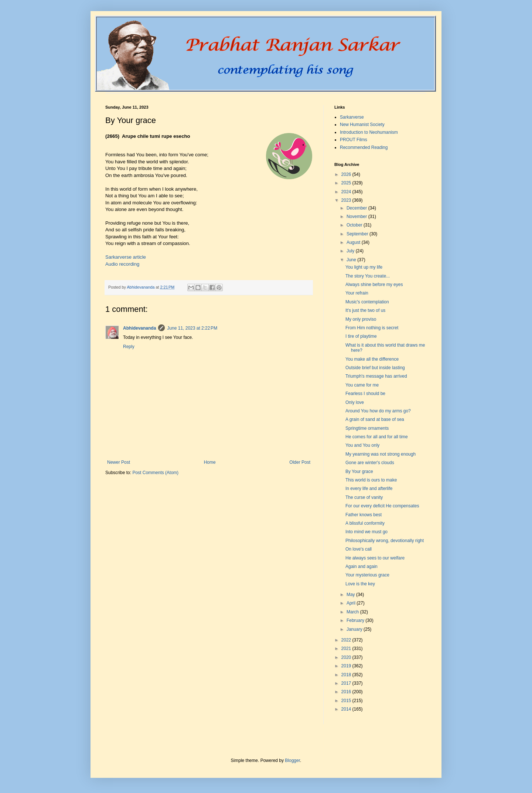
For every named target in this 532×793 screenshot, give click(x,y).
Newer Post (119, 462)
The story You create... (368, 276)
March (353, 612)
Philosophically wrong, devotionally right (385, 541)
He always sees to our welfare (375, 558)
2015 (347, 701)
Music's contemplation (367, 302)
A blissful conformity (365, 523)
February (356, 620)
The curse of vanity (364, 497)
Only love (355, 402)
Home (210, 462)
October (355, 225)
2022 (347, 640)
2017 (347, 683)
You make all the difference (372, 359)
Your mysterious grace (367, 575)
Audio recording (122, 264)
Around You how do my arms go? (378, 411)
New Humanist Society (362, 125)
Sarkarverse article (126, 257)
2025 (347, 183)
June (352, 260)
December (357, 208)
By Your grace (359, 472)
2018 (347, 675)
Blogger (292, 760)
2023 (347, 200)
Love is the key (360, 584)
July (351, 251)
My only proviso (361, 319)
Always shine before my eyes (374, 285)
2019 (347, 666)
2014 (347, 709)
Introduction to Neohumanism (369, 132)
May (351, 595)
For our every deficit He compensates (382, 506)
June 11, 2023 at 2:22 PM (192, 328)
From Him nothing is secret (372, 328)
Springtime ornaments (367, 428)
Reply (129, 347)
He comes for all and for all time (377, 437)
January (355, 629)
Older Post (300, 462)
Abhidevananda (139, 328)
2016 (347, 692)
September (358, 234)
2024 (347, 192)
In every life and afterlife (369, 489)
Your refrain (357, 293)
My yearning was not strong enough (381, 454)
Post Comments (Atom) (155, 473)
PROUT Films (354, 140)
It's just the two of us (365, 310)
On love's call (359, 549)
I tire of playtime (361, 336)
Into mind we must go (366, 532)
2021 (347, 649)
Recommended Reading (364, 147)
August (354, 242)
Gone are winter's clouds (370, 463)
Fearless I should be (365, 394)
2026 (347, 174)
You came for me (362, 385)
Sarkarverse (352, 117)
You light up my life (364, 267)
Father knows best (364, 515)
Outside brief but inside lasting (375, 368)
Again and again (362, 566)
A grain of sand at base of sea (375, 419)
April (352, 603)
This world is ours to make (371, 480)
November (357, 217)
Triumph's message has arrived (376, 376)
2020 (347, 657)
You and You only (362, 445)
